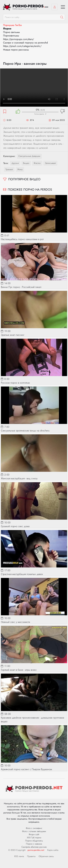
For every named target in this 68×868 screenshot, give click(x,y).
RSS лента (19, 856)
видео (26, 163)
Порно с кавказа (34, 844)
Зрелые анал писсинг (13, 335)
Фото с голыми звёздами (34, 831)
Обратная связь (46, 856)
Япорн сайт (34, 834)
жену (20, 169)
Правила (31, 856)
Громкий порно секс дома (15, 526)
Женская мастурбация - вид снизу (19, 478)
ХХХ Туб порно (34, 838)
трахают (9, 169)
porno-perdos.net (36, 850)
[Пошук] (62, 17)
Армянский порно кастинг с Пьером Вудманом (26, 769)
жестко (37, 163)
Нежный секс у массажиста (15, 622)
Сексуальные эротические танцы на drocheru (25, 431)
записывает (50, 163)
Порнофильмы (11, 36)
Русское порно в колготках (15, 383)
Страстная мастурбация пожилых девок (22, 574)
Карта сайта (53, 850)
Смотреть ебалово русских (34, 847)
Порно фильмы (11, 32)
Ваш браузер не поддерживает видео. (34, 88)
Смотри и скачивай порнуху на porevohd (25, 43)
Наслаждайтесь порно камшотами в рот (22, 239)
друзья (15, 163)
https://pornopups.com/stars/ (19, 39)
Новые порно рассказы (16, 50)
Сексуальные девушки (29, 156)
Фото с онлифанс (34, 828)
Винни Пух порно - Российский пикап (21, 287)
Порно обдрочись (34, 841)
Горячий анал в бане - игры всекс (19, 670)
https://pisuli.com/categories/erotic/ (22, 46)
